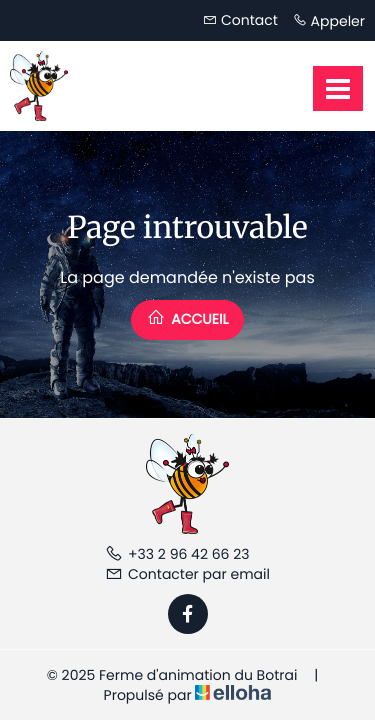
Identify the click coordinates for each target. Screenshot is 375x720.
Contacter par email (187, 574)
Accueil (188, 318)
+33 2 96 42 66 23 (177, 554)
